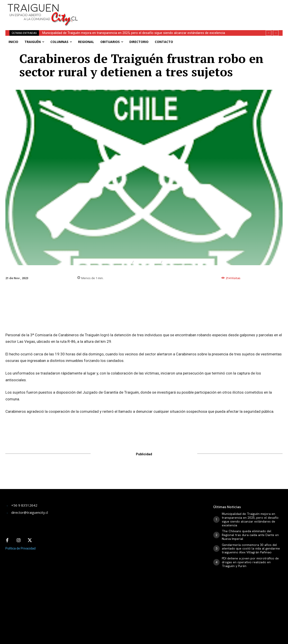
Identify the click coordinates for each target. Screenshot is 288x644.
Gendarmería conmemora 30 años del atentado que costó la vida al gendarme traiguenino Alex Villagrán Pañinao (251, 549)
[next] (276, 33)
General (175, 262)
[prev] (269, 33)
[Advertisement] (183, 10)
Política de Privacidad (20, 548)
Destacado (117, 262)
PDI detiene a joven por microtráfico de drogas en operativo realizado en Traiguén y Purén (250, 562)
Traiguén (147, 262)
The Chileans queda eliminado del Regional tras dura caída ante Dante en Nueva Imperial (250, 535)
